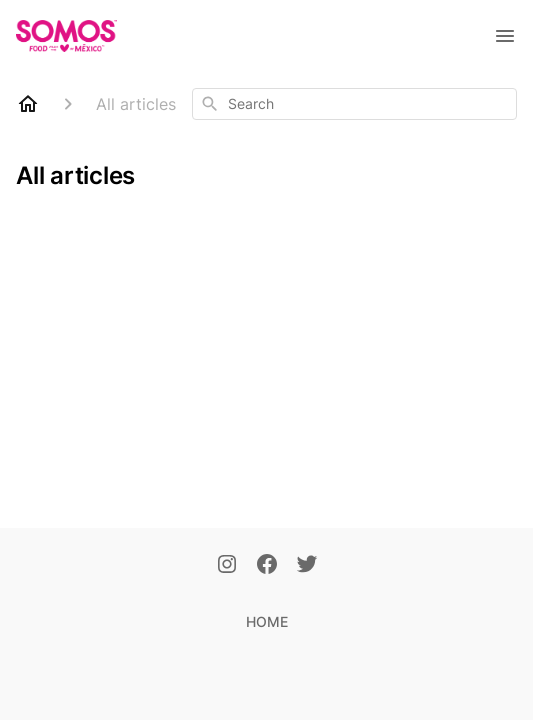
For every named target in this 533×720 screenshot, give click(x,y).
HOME (267, 621)
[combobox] (354, 104)
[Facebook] (267, 566)
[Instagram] (227, 566)
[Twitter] (307, 566)
